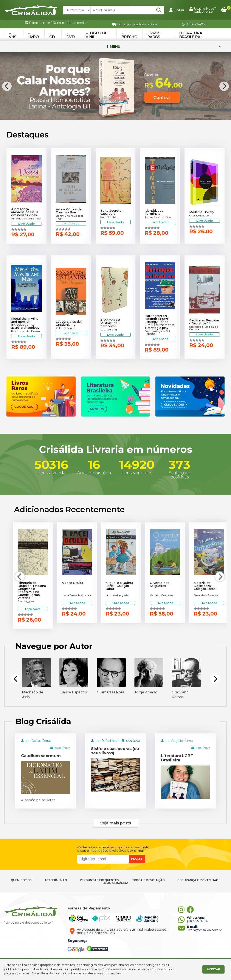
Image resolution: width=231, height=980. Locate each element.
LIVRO (33, 35)
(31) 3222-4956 (194, 24)
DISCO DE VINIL (96, 35)
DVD (70, 35)
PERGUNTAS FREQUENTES (99, 880)
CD (52, 35)
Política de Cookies (63, 973)
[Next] (224, 86)
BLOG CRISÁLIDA (115, 883)
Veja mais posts (115, 823)
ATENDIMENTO (56, 880)
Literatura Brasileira (191, 35)
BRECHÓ (129, 35)
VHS (13, 35)
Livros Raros (154, 35)
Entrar (177, 10)
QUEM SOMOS (21, 880)
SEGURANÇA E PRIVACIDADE (199, 880)
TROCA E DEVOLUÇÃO (148, 880)
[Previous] (7, 86)
